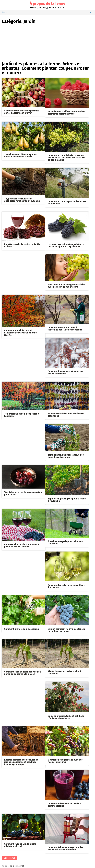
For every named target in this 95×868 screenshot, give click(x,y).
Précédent (9, 857)
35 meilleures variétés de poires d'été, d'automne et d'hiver (21, 155)
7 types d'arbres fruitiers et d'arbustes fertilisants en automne (22, 200)
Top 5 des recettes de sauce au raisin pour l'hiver (23, 493)
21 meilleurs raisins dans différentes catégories (66, 414)
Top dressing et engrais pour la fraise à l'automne (67, 499)
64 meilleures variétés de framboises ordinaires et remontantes (67, 113)
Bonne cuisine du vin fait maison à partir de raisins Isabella (22, 545)
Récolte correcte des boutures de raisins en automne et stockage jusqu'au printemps (21, 761)
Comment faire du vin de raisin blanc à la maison (66, 586)
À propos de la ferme (48, 3)
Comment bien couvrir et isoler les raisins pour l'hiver (65, 372)
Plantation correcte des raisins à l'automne (64, 672)
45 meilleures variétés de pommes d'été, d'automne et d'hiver (22, 112)
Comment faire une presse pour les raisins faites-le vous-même (65, 848)
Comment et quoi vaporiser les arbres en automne (63, 202)
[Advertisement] (47, 42)
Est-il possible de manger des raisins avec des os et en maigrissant (66, 285)
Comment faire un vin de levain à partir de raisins (64, 804)
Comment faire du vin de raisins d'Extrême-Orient (20, 844)
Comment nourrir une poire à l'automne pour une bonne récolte (65, 328)
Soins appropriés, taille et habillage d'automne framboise (66, 716)
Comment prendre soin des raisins (22, 628)
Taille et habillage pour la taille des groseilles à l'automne (66, 456)
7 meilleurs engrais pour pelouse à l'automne (65, 542)
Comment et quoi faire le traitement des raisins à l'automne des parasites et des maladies (67, 158)
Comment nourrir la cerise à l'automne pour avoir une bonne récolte (21, 332)
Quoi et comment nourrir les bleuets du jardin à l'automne (66, 629)
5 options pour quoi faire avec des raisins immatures (65, 760)
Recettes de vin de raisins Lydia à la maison (22, 245)
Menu (47, 13)
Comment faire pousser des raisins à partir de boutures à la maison (23, 672)
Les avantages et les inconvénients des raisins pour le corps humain (66, 245)
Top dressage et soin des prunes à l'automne (22, 415)
